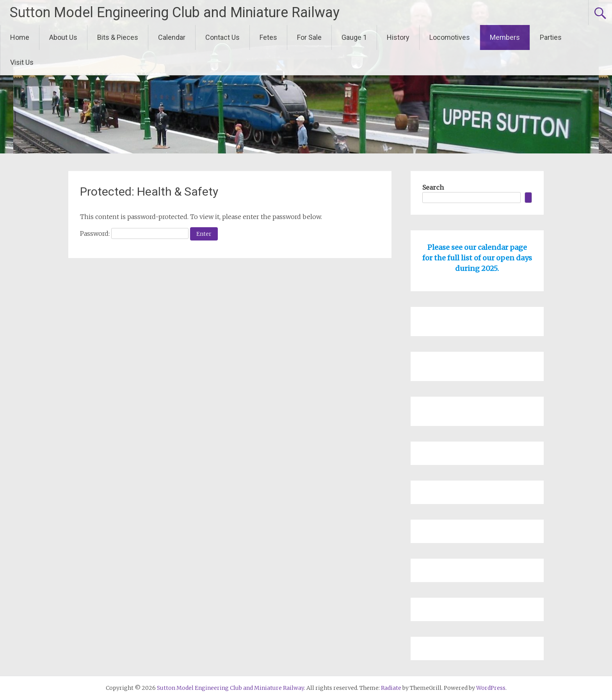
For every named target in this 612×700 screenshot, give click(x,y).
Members (505, 37)
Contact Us (222, 37)
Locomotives (450, 37)
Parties (551, 37)
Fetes (268, 37)
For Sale (309, 37)
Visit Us (22, 62)
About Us (63, 37)
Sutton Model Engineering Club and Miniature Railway (175, 12)
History (398, 37)
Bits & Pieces (118, 37)
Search (433, 187)
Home (20, 37)
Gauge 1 (354, 37)
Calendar (172, 37)
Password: (134, 233)
